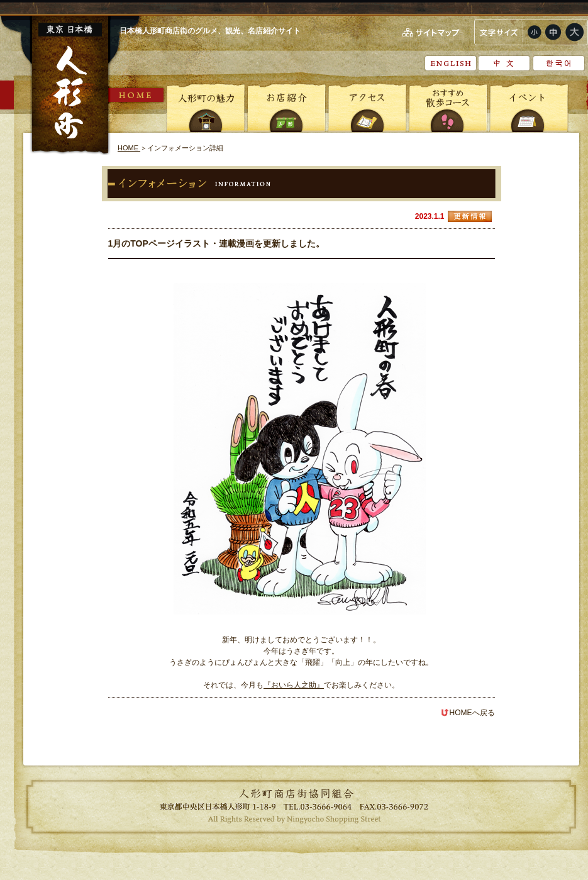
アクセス (367, 107)
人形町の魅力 (206, 107)
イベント (528, 107)
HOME (137, 95)
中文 (505, 63)
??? (559, 63)
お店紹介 (287, 107)
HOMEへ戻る (468, 713)
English (451, 63)
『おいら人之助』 (294, 685)
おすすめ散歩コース (448, 107)
